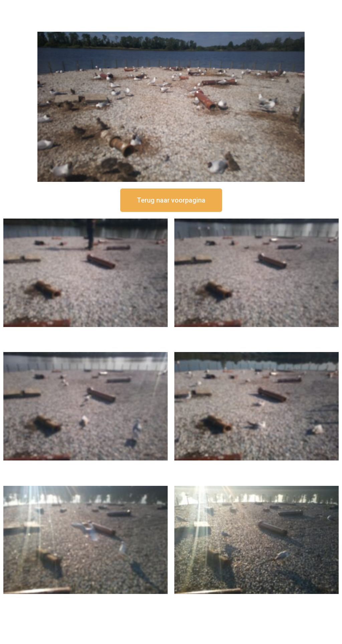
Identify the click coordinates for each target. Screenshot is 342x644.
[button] (171, 200)
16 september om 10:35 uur (256, 466)
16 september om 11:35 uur (85, 466)
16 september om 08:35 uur (256, 599)
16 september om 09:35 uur (85, 599)
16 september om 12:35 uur (256, 333)
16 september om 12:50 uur (85, 333)
